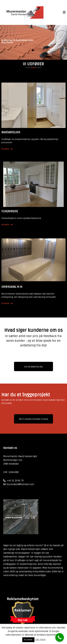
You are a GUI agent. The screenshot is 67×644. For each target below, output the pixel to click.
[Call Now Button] (60, 637)
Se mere (5, 149)
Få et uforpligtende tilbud (33, 419)
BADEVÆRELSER (11, 132)
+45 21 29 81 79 (15, 481)
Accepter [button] (28, 640)
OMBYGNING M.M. (12, 287)
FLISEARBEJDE (10, 211)
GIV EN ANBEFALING (33, 367)
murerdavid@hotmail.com (20, 484)
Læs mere (40, 639)
